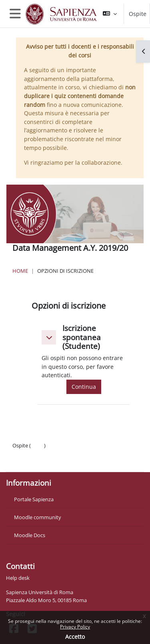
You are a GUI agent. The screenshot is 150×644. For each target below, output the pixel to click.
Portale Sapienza (34, 499)
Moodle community (38, 517)
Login (37, 445)
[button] (110, 14)
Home (20, 271)
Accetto (75, 637)
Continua (84, 387)
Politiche (23, 453)
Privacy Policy (75, 627)
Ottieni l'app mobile (36, 461)
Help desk (18, 578)
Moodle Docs (30, 535)
